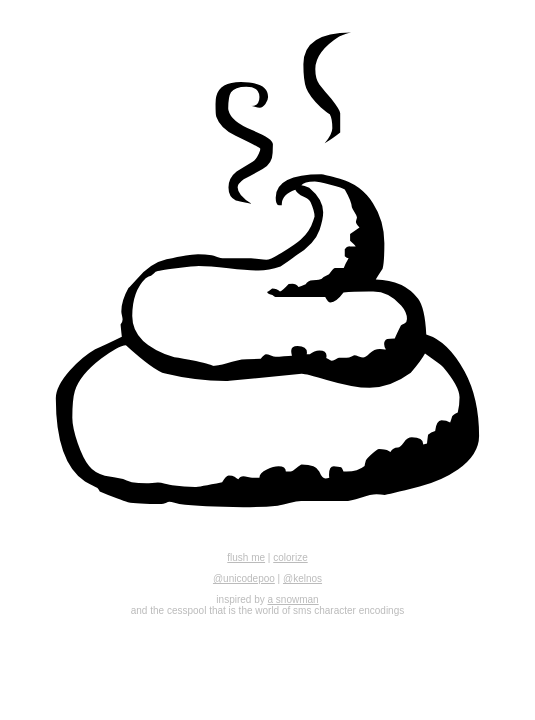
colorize (290, 557)
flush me (246, 557)
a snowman (293, 599)
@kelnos (302, 578)
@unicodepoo (244, 578)
